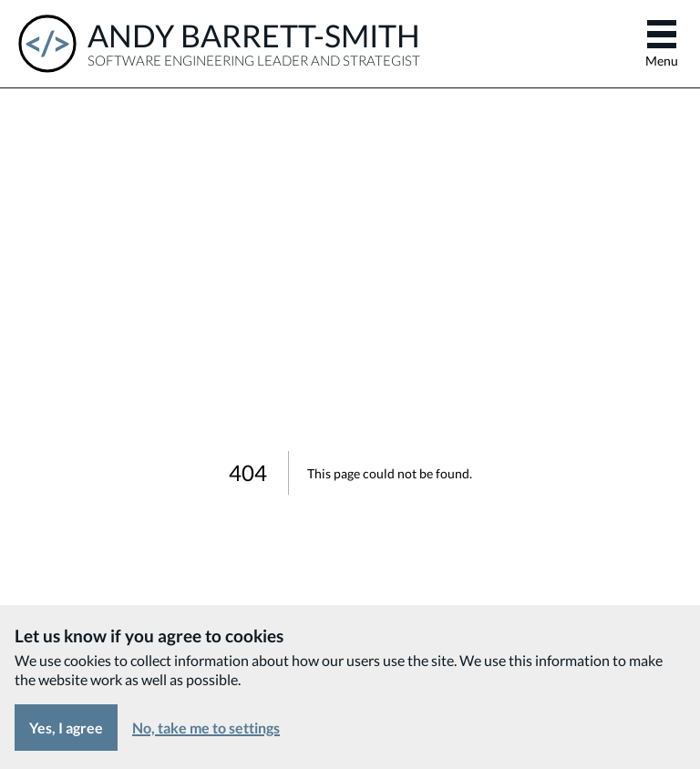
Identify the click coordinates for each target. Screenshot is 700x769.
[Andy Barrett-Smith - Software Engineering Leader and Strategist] (219, 44)
